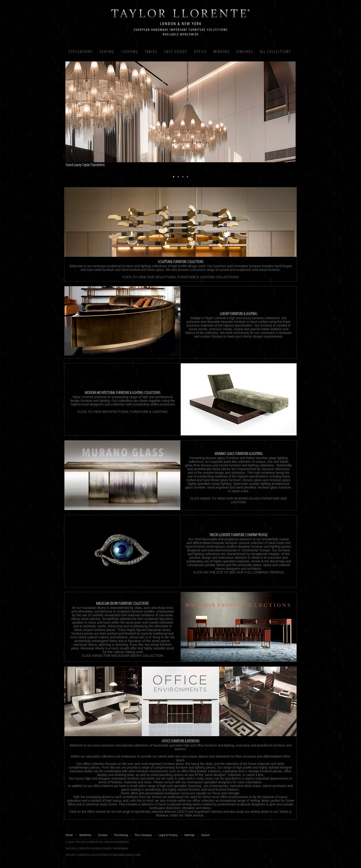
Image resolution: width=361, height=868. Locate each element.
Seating (107, 52)
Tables (151, 52)
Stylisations (81, 52)
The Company (143, 835)
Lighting (130, 52)
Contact (103, 835)
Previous (71, 117)
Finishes (245, 52)
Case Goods (176, 52)
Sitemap (189, 835)
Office (200, 52)
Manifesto (85, 835)
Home (69, 835)
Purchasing (121, 835)
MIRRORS (222, 52)
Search (205, 835)
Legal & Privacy (168, 835)
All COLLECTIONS (275, 52)
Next (290, 117)
